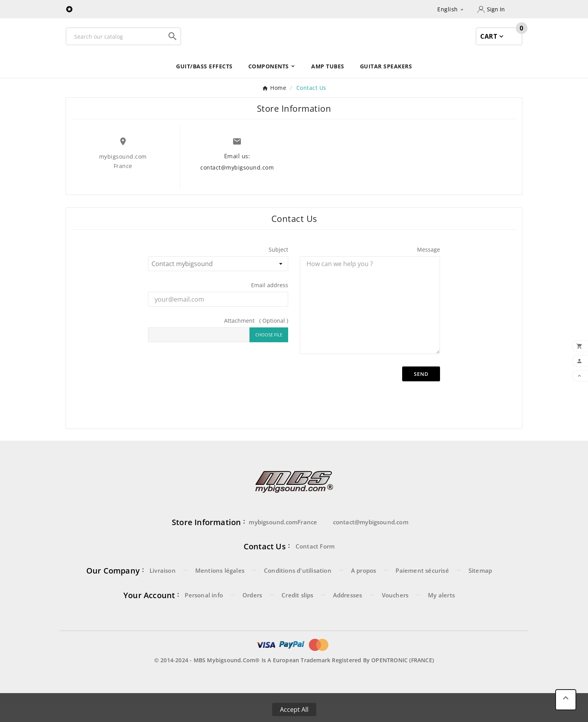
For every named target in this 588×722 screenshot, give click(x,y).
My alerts (441, 613)
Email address (270, 303)
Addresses (348, 613)
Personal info (204, 613)
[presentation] (286, 417)
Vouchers (395, 613)
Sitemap (480, 588)
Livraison (163, 588)
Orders (252, 613)
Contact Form (315, 564)
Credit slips (297, 613)
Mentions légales (220, 588)
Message (429, 267)
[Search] (116, 45)
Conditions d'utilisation (298, 588)
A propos (364, 588)
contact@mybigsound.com (237, 185)
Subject (278, 267)
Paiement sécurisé (422, 588)
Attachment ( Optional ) (256, 338)
